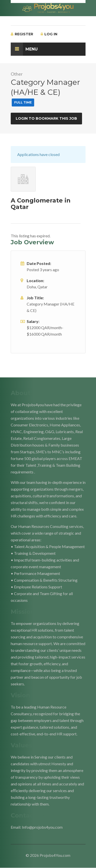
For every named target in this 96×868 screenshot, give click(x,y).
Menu (24, 49)
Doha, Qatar (37, 287)
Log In (49, 34)
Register (22, 34)
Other (17, 74)
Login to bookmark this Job (46, 118)
